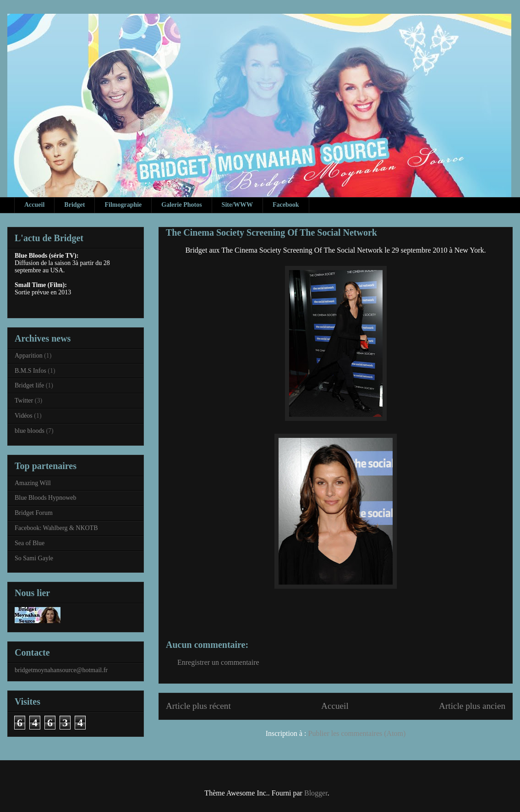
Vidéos (24, 416)
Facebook (286, 205)
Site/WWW (237, 205)
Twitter (24, 400)
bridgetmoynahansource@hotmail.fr (61, 670)
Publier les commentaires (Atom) (357, 733)
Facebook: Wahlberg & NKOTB (56, 528)
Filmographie (123, 205)
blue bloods (30, 431)
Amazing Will (33, 483)
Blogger (316, 793)
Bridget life (29, 385)
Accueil (34, 205)
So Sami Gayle (34, 558)
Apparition (29, 356)
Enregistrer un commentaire (218, 662)
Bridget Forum (34, 513)
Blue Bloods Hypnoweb (46, 498)
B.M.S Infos (30, 371)
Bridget (74, 205)
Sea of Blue (30, 543)
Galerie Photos (181, 205)
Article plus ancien (472, 706)
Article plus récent (198, 706)
